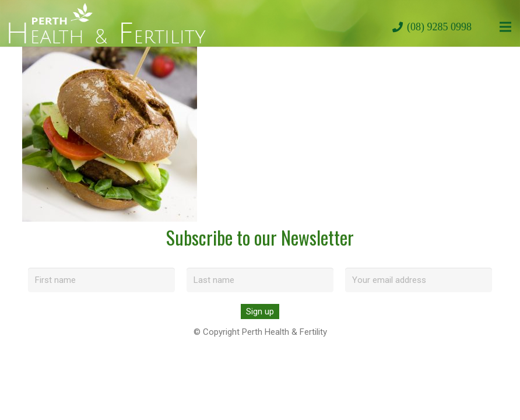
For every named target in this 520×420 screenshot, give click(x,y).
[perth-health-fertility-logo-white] (107, 23)
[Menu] (505, 27)
